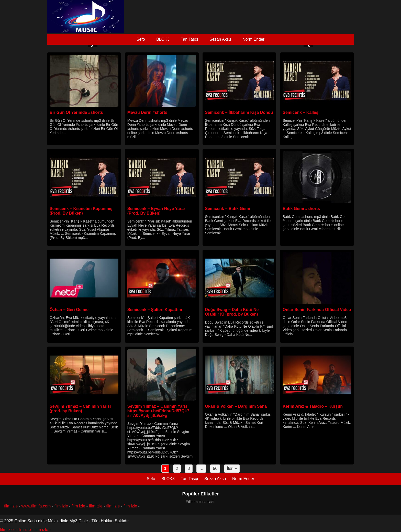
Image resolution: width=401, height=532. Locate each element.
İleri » (232, 468)
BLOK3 (163, 39)
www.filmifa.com (36, 506)
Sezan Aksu (220, 39)
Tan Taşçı (189, 39)
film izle (11, 506)
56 (215, 468)
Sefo (141, 39)
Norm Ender (253, 39)
